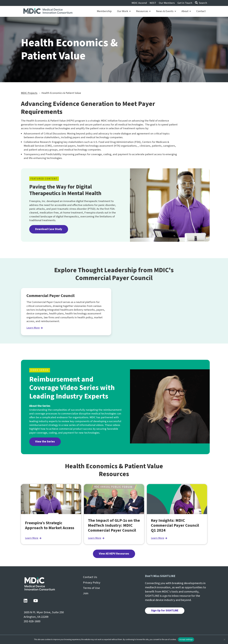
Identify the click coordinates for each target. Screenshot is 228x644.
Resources (143, 11)
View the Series (45, 442)
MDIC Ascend (139, 3)
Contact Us (90, 577)
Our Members (167, 3)
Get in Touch (185, 3)
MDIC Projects (29, 93)
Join (86, 593)
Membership (104, 11)
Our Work (124, 11)
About (186, 11)
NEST (153, 3)
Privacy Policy (92, 583)
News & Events (166, 11)
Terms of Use (91, 588)
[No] (224, 640)
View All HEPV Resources (114, 554)
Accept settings (186, 639)
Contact (201, 11)
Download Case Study (49, 229)
